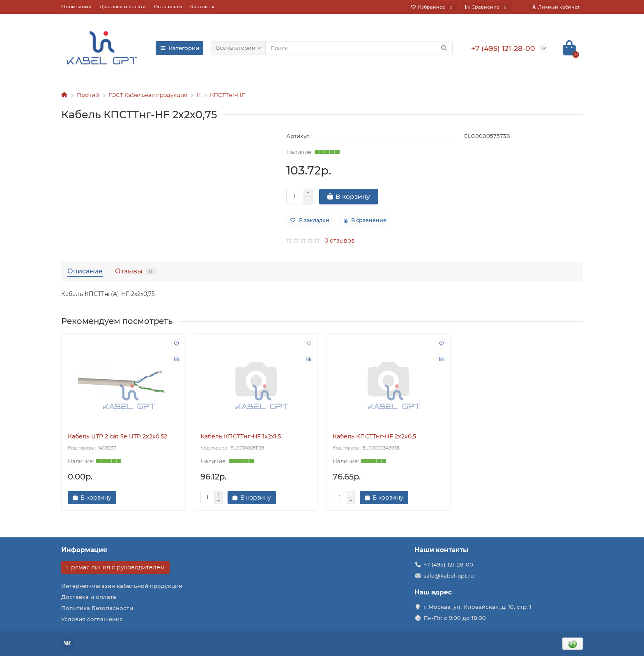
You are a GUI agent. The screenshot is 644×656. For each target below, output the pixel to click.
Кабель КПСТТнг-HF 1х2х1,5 (241, 436)
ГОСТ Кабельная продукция (148, 95)
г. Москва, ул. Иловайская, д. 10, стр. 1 (477, 607)
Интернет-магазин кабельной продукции (122, 586)
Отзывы (135, 271)
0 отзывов (340, 241)
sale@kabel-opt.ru (449, 576)
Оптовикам (168, 7)
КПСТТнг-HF (227, 95)
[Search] (359, 48)
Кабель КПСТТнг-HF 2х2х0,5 (374, 436)
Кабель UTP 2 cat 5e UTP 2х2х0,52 (117, 436)
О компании (76, 7)
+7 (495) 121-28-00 (448, 564)
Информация (84, 550)
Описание (85, 271)
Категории (179, 48)
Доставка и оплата (123, 7)
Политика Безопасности (97, 608)
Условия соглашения (92, 619)
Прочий (88, 95)
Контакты (202, 7)
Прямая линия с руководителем (115, 567)
